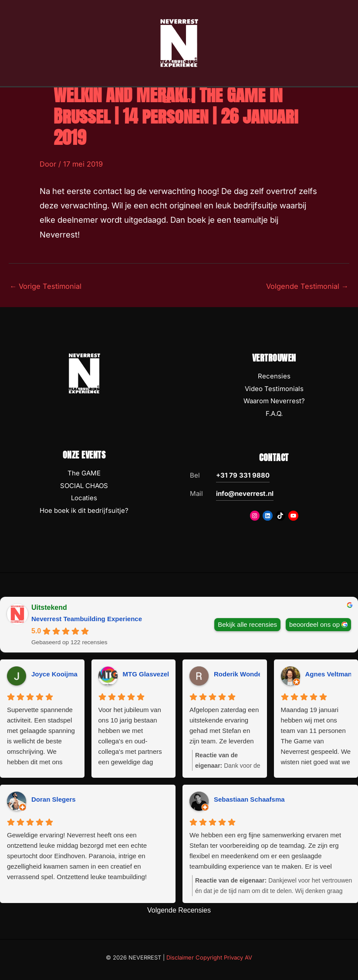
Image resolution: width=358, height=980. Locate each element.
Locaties (84, 498)
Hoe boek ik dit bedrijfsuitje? (84, 510)
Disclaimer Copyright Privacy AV (209, 957)
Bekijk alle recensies (247, 624)
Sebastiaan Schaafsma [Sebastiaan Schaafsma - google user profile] (249, 799)
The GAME (84, 473)
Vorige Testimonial (46, 286)
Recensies (274, 376)
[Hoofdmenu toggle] (179, 104)
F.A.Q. (274, 413)
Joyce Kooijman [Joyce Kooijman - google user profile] (56, 674)
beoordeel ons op (314, 624)
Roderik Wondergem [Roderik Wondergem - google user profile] (246, 674)
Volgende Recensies (179, 910)
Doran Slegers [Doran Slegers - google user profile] (54, 799)
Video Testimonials (274, 389)
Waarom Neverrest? (274, 401)
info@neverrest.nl (245, 493)
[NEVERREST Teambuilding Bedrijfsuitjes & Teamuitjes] (179, 45)
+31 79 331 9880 (243, 475)
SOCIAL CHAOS (84, 486)
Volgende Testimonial (307, 286)
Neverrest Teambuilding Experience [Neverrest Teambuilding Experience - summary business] (87, 619)
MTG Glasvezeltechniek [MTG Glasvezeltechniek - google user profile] (159, 674)
